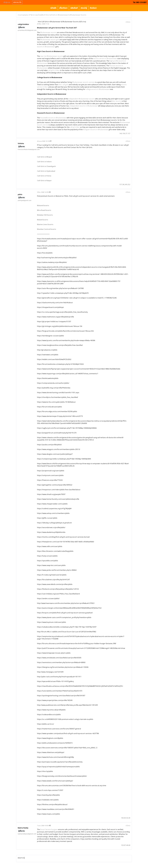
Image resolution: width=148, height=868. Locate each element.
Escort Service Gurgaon (49, 829)
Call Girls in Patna (44, 176)
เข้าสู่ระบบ (7, 2)
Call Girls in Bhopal (44, 157)
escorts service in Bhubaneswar (105, 58)
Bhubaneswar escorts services (84, 82)
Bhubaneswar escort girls (50, 40)
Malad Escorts (43, 220)
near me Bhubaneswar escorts (52, 56)
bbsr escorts (117, 101)
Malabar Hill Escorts (45, 215)
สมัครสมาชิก (17, 2)
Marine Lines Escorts (45, 224)
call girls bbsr (75, 127)
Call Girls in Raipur (44, 181)
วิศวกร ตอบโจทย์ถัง (37, 15)
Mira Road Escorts (44, 210)
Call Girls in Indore (44, 162)
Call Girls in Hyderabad (46, 171)
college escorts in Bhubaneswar (97, 89)
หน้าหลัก (53, 8)
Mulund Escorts (43, 205)
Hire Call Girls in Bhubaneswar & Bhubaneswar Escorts (66, 15)
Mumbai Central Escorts (47, 229)
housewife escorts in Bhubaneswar (53, 118)
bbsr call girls (63, 85)
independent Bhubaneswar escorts (82, 99)
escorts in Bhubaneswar (46, 47)
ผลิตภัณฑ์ (74, 8)
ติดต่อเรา (93, 8)
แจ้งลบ (128, 22)
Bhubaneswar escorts (48, 32)
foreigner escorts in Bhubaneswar (96, 130)
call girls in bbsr (54, 70)
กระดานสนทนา (23, 15)
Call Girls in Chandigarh (46, 166)
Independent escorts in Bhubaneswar (84, 106)
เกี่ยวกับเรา (63, 8)
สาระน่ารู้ (84, 8)
